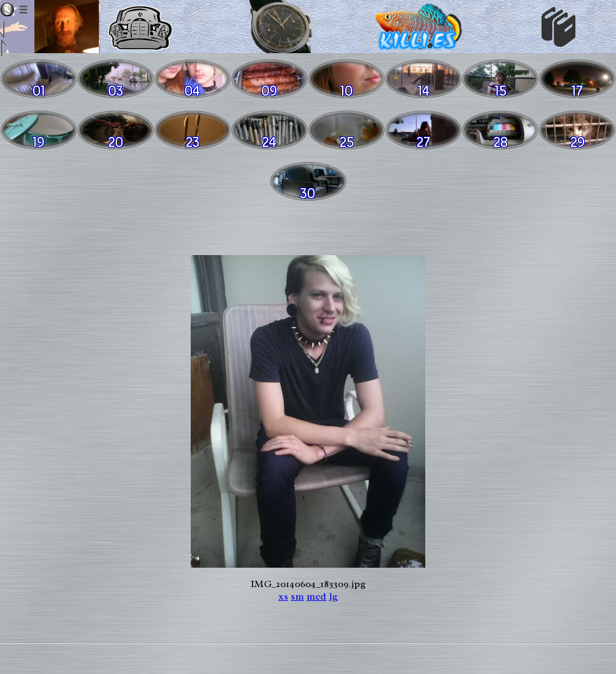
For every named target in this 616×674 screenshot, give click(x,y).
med (316, 596)
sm (297, 596)
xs (283, 596)
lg (333, 596)
